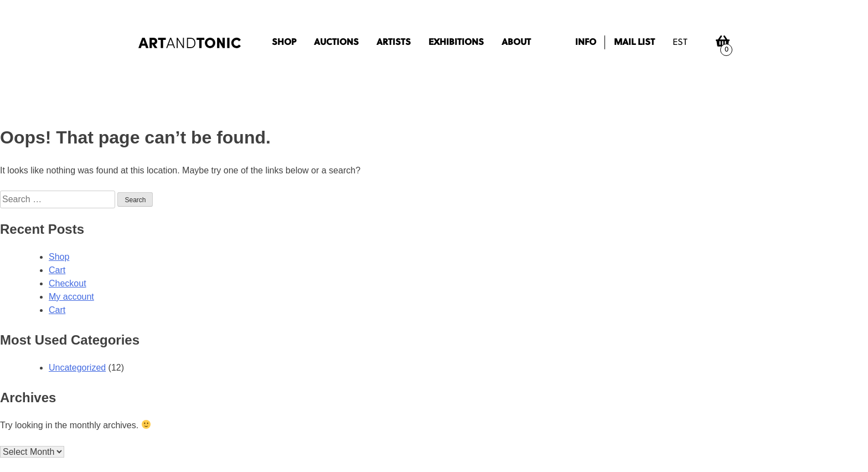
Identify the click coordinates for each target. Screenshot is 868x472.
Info (586, 43)
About (516, 43)
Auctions (336, 43)
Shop (284, 43)
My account (71, 297)
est (680, 43)
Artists (394, 43)
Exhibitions (456, 43)
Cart (57, 270)
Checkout (68, 283)
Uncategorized (77, 368)
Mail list (634, 43)
